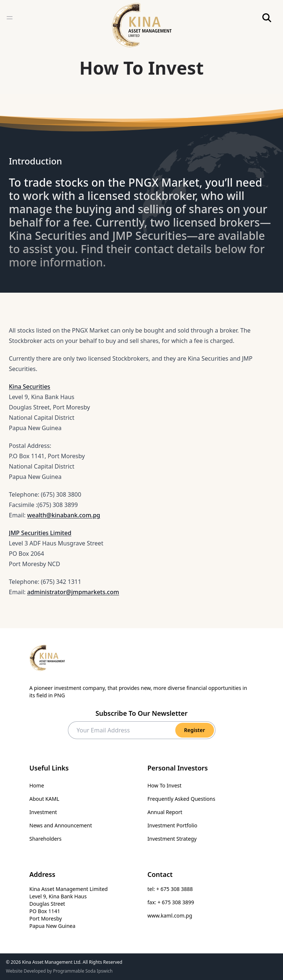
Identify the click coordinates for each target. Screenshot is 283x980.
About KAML (44, 799)
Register (195, 730)
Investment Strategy (172, 839)
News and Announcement (61, 825)
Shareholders (46, 839)
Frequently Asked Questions (182, 799)
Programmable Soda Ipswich (83, 971)
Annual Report (165, 812)
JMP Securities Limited (40, 533)
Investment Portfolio (172, 825)
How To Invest (165, 785)
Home (37, 785)
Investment (43, 812)
